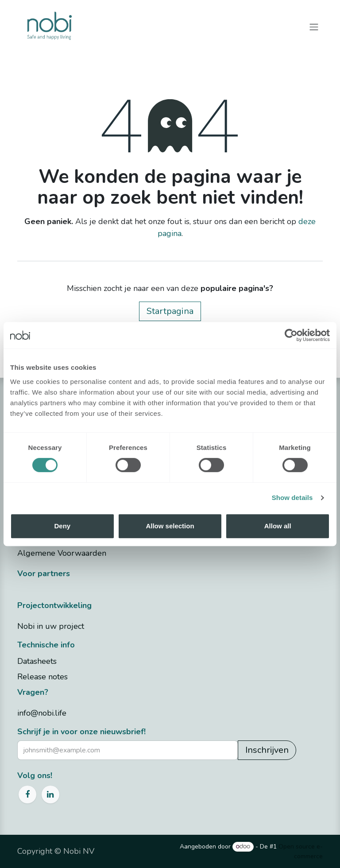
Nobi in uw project (51, 626)
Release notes (42, 677)
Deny (62, 526)
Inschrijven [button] (267, 750)
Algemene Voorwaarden (62, 553)
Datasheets (37, 661)
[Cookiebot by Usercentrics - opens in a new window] (291, 335)
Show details (292, 498)
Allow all (278, 526)
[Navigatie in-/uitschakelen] (314, 26)
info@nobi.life (42, 713)
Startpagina (170, 311)
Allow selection (170, 526)
